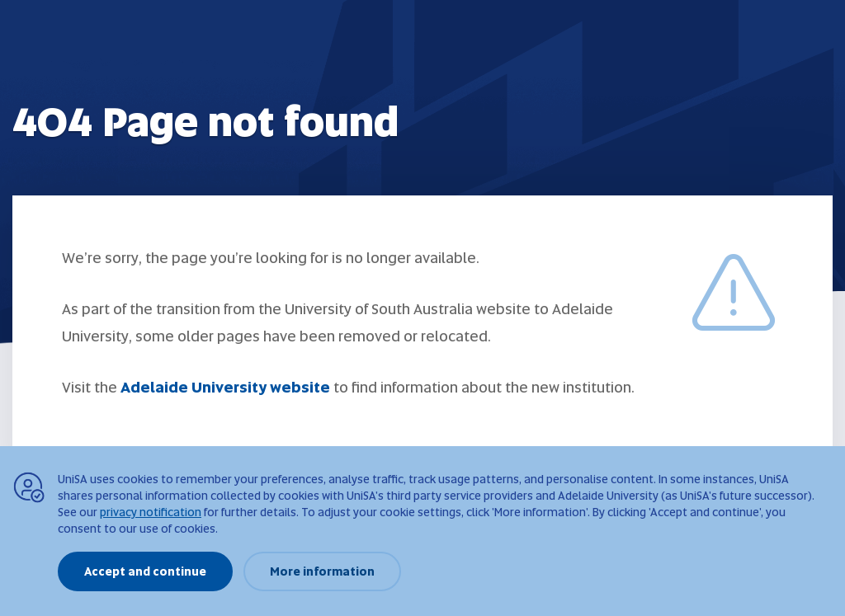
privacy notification (151, 512)
